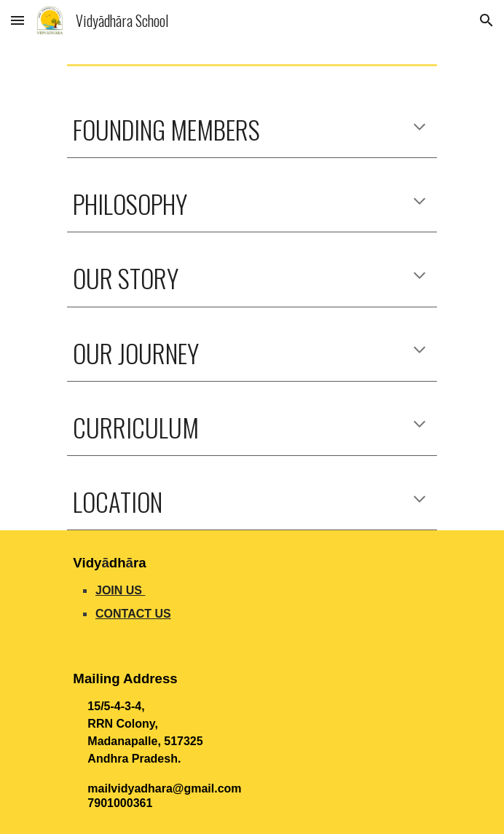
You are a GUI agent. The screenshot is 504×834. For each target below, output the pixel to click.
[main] (252, 129)
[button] (17, 20)
